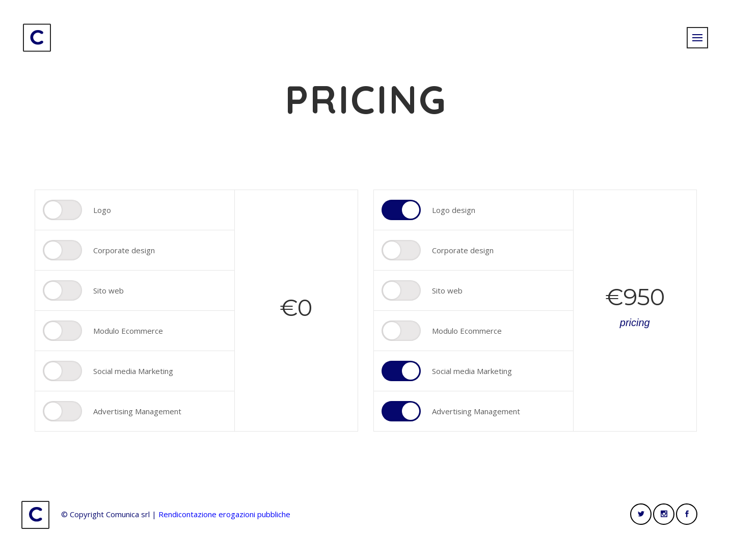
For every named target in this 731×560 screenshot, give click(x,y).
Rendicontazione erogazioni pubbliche (224, 514)
